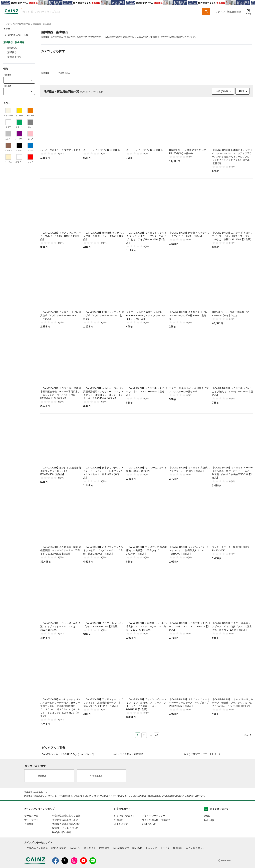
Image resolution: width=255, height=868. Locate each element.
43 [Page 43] (157, 735)
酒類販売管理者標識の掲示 (66, 858)
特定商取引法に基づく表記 (66, 849)
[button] (206, 12)
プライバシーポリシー (154, 849)
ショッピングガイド (125, 849)
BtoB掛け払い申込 (62, 866)
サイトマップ (31, 854)
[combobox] (109, 12)
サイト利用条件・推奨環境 (156, 854)
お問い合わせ (149, 858)
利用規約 (119, 854)
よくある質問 (121, 858)
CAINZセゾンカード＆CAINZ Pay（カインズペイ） (68, 788)
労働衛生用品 (14, 57)
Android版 (209, 854)
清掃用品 (12, 48)
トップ (6, 24)
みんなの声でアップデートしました (203, 788)
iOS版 (207, 850)
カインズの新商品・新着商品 (128, 788)
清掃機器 (12, 52)
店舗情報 (29, 858)
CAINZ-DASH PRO (21, 24)
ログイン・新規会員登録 (228, 12)
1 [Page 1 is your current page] (138, 735)
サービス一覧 (31, 849)
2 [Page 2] (144, 735)
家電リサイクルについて (65, 862)
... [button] (150, 735)
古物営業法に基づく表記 (65, 854)
